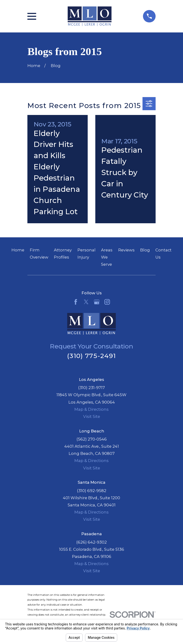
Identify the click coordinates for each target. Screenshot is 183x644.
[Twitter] (86, 302)
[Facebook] (76, 302)
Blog (145, 250)
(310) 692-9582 (92, 491)
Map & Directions (91, 409)
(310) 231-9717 (91, 388)
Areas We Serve (107, 257)
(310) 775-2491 (91, 356)
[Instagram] (107, 302)
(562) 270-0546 (92, 439)
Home (18, 250)
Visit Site (92, 416)
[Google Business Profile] (97, 302)
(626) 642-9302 (91, 542)
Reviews (126, 250)
